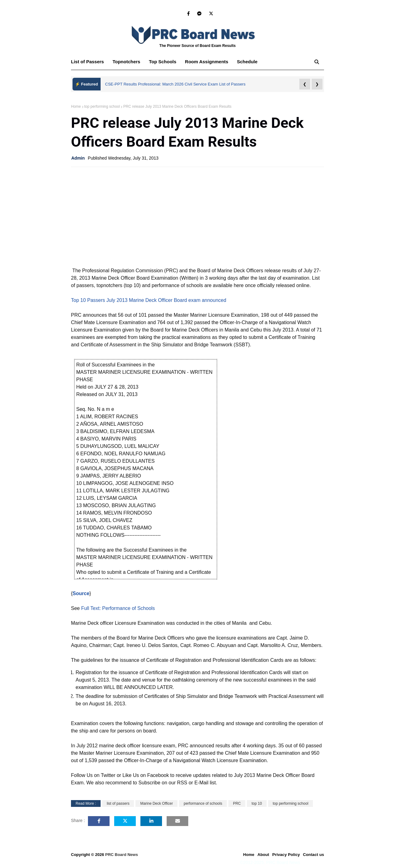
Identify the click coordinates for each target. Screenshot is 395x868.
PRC (237, 803)
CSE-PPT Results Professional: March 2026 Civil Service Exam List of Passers (175, 84)
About (263, 855)
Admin (78, 158)
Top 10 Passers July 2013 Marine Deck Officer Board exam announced (149, 300)
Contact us (314, 855)
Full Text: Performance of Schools (118, 608)
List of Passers (87, 62)
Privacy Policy (286, 855)
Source (81, 593)
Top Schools (162, 62)
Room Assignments (206, 62)
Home (76, 106)
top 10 (257, 803)
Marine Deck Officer (156, 803)
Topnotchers (127, 62)
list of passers (118, 803)
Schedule (247, 62)
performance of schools (203, 803)
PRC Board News (122, 855)
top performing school (102, 106)
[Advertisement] (197, 216)
